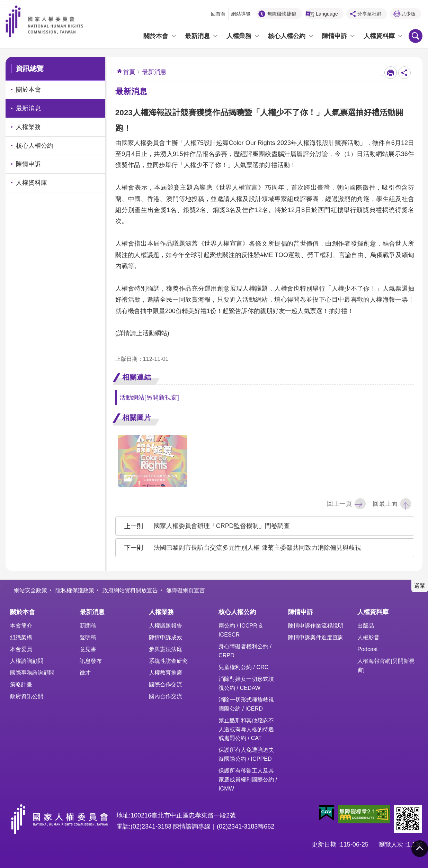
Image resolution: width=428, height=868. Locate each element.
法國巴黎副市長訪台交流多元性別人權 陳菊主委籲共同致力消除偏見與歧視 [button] (257, 548)
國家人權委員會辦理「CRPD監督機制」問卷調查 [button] (222, 526)
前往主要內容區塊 (4, 4)
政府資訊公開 (27, 696)
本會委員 (21, 649)
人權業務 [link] (28, 127)
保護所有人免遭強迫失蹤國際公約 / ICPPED (246, 754)
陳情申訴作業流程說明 (316, 625)
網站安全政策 (30, 590)
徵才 (85, 673)
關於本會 (156, 36)
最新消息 (197, 36)
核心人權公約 (287, 36)
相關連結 (137, 377)
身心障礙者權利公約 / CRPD (245, 651)
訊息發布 (91, 661)
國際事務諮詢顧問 (32, 673)
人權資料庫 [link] (32, 183)
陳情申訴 (335, 36)
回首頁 (218, 14)
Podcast (368, 649)
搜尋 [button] (416, 36)
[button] (326, 813)
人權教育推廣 (166, 673)
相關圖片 (137, 418)
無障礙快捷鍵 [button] (282, 14)
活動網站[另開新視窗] (149, 398)
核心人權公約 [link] (35, 146)
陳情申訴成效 (166, 637)
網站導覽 (241, 14)
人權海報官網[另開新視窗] (386, 665)
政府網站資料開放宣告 (130, 590)
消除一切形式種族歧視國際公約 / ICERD (246, 704)
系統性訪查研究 (168, 661)
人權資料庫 (379, 36)
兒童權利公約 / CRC (244, 667)
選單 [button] (420, 586)
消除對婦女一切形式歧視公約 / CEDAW (246, 683)
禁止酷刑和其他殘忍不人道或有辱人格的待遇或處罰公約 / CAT (246, 729)
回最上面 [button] (385, 504)
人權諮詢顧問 (27, 661)
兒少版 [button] (408, 14)
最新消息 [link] (28, 108)
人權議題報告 (166, 625)
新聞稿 (88, 625)
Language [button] (327, 14)
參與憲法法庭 (166, 649)
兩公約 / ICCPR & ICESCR (240, 630)
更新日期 (324, 844)
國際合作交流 (166, 684)
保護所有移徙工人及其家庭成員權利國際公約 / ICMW (248, 779)
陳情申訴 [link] (28, 164)
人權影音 (368, 637)
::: (4, 5)
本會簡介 (21, 625)
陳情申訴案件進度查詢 (316, 637)
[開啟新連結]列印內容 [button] (391, 73)
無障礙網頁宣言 (186, 590)
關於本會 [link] (28, 90)
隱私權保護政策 (75, 590)
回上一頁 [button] (339, 504)
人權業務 (239, 36)
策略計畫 (21, 684)
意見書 (88, 649)
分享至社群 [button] (369, 14)
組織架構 (21, 637)
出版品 (366, 625)
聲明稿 (88, 637)
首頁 (129, 72)
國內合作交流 (166, 696)
